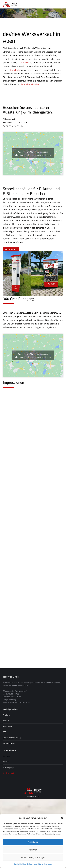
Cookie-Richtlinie (20, 864)
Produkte (7, 715)
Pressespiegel (8, 767)
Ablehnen (33, 850)
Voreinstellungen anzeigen (33, 857)
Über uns (6, 756)
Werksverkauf (8, 773)
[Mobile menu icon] (21, 4)
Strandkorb (14, 70)
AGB (5, 732)
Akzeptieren (33, 842)
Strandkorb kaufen (30, 84)
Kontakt (6, 721)
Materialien (23, 63)
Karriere (6, 762)
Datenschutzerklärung (35, 864)
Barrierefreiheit (9, 743)
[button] (62, 818)
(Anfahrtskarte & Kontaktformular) (47, 682)
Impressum (48, 864)
